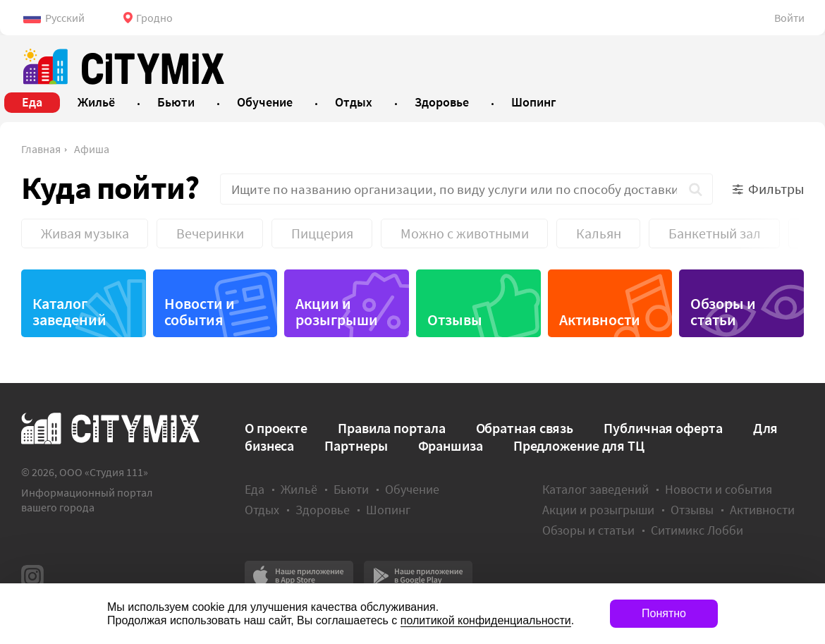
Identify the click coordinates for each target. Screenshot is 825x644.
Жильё (299, 489)
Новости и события (200, 311)
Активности (600, 320)
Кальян (599, 233)
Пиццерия (322, 233)
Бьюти (351, 489)
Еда (255, 489)
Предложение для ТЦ (579, 445)
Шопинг (388, 510)
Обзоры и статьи (723, 311)
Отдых (262, 510)
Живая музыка (85, 233)
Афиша (92, 149)
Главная (41, 149)
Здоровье (323, 510)
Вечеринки (210, 233)
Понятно (664, 613)
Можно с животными (465, 233)
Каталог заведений (69, 311)
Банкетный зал (715, 233)
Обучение (412, 489)
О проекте (276, 428)
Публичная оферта (663, 428)
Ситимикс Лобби (697, 530)
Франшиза (451, 445)
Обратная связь (525, 428)
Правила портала (392, 428)
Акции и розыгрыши (337, 311)
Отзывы (455, 320)
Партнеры (356, 445)
